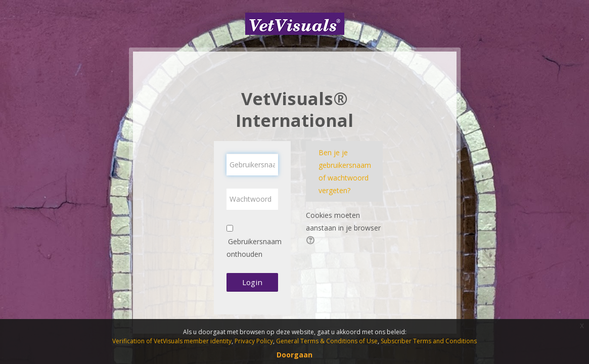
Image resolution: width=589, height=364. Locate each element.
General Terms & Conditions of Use (327, 341)
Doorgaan (294, 355)
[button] (312, 241)
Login (252, 282)
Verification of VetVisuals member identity (172, 341)
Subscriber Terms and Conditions (429, 341)
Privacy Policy (254, 341)
